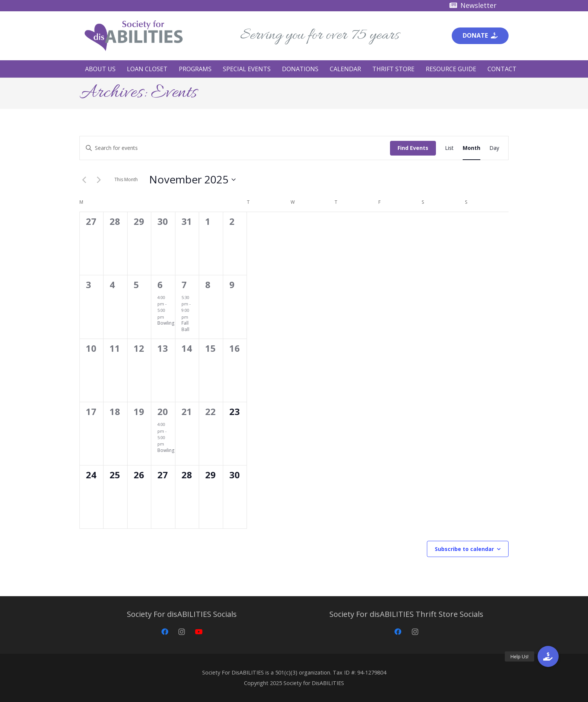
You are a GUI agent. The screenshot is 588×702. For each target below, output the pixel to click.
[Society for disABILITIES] (134, 36)
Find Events (413, 148)
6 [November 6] (160, 285)
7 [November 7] (184, 285)
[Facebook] (165, 632)
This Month (126, 179)
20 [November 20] (163, 411)
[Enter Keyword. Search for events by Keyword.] (235, 148)
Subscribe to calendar (464, 549)
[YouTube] (199, 632)
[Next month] (99, 180)
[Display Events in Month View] (471, 148)
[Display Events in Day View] (494, 148)
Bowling (166, 323)
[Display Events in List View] (449, 148)
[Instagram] (182, 632)
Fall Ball (185, 326)
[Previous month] (84, 180)
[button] (548, 656)
